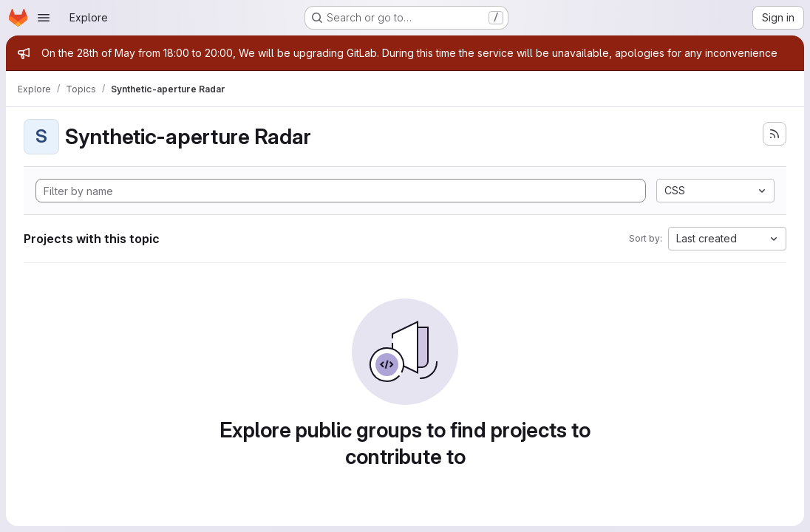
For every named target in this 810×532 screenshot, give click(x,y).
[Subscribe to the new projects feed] (775, 134)
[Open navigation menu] (44, 18)
